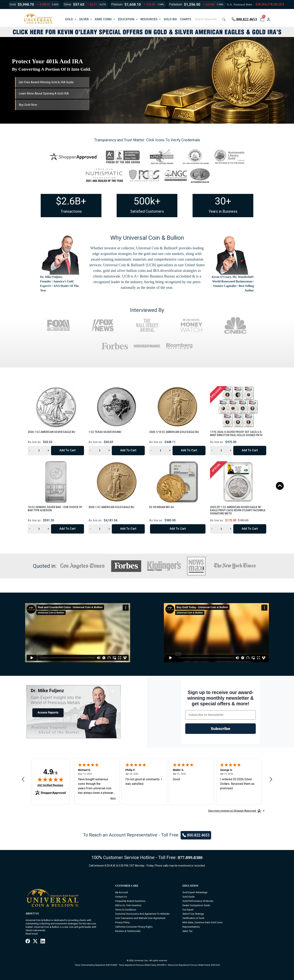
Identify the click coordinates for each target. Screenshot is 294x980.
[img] (50, 779)
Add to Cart (67, 450)
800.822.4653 (244, 19)
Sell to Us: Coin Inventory (128, 905)
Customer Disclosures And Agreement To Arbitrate (142, 914)
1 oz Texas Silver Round (105, 432)
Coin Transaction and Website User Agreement (140, 918)
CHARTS (186, 19)
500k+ (147, 201)
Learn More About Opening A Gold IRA (44, 93)
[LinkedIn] (43, 941)
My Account (122, 892)
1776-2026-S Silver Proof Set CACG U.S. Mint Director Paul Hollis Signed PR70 (236, 434)
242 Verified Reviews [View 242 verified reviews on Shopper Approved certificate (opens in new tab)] (50, 785)
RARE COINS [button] (103, 19)
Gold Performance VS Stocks (198, 901)
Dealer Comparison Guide (196, 905)
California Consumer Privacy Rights (134, 927)
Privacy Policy (122, 922)
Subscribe (221, 729)
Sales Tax (187, 931)
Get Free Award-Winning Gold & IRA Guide (46, 82)
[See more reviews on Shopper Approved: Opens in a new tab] (232, 811)
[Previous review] (23, 779)
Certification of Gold (193, 918)
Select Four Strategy (193, 914)
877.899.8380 (190, 857)
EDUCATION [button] (126, 19)
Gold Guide (189, 897)
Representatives (191, 927)
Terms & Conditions (126, 910)
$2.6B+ (71, 201)
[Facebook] (28, 941)
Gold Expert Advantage (195, 892)
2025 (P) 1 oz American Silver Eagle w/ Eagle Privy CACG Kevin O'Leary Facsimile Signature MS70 (238, 510)
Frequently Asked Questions (130, 901)
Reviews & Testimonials (128, 931)
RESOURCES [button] (149, 19)
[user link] (268, 19)
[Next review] (271, 779)
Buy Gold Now (28, 105)
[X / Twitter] (35, 941)
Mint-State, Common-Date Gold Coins (202, 922)
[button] (262, 19)
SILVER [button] (84, 19)
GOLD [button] (69, 19)
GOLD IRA (170, 19)
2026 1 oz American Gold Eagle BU (111, 507)
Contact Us (121, 897)
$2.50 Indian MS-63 (162, 507)
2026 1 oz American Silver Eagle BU (51, 432)
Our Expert (188, 910)
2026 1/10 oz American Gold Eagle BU (174, 432)
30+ (223, 201)
